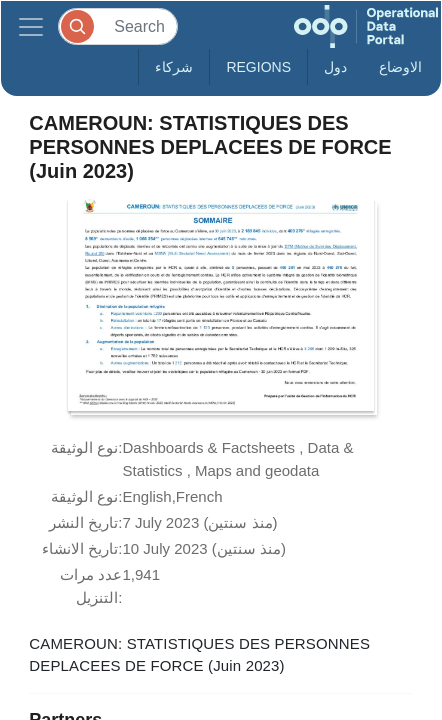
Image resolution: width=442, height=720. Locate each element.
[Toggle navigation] (31, 26)
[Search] (118, 26)
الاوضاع (400, 67)
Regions (258, 67)
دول (335, 67)
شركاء (174, 67)
